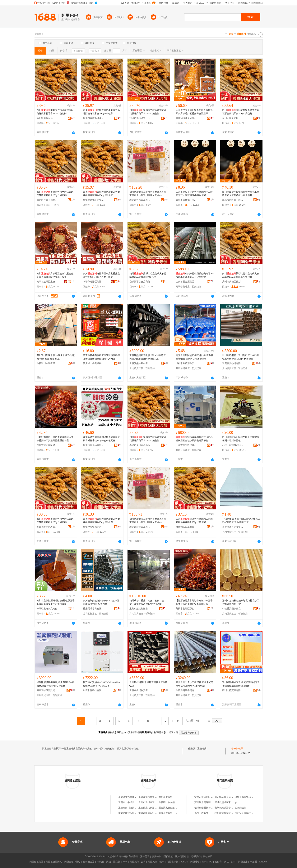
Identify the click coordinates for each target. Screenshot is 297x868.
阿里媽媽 (152, 862)
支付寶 (218, 862)
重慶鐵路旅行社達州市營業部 (153, 813)
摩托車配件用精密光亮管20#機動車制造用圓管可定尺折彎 (195, 275)
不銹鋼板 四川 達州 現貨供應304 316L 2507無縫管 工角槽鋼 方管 (241, 521)
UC (211, 862)
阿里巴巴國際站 (54, 862)
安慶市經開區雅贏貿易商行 (47, 527)
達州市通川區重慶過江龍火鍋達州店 (157, 802)
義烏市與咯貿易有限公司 (140, 200)
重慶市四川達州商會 (129, 808)
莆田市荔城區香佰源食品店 (186, 609)
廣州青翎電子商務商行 (94, 200)
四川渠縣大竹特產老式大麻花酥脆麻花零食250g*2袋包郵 (55, 112)
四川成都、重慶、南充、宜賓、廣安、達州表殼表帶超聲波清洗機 (147, 602)
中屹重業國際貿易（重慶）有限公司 (233, 609)
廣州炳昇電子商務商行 (47, 200)
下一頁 (175, 721)
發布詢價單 (237, 749)
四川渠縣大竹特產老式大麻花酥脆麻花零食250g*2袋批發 (101, 521)
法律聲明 (145, 857)
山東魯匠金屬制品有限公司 (186, 282)
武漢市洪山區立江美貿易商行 (140, 118)
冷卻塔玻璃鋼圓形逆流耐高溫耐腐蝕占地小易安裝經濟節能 (194, 439)
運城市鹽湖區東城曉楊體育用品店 (232, 802)
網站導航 (208, 857)
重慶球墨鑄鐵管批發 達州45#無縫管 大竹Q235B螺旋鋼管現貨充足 (148, 357)
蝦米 (162, 862)
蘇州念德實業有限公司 (233, 690)
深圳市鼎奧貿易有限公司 (247, 797)
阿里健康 (243, 862)
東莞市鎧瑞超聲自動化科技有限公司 (140, 609)
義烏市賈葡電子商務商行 (186, 200)
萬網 (204, 862)
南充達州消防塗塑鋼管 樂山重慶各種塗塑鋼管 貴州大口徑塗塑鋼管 (195, 357)
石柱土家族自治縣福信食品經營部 (233, 445)
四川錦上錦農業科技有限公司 (94, 363)
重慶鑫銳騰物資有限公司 (140, 690)
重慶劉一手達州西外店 (130, 802)
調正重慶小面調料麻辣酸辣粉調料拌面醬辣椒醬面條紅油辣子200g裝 (101, 357)
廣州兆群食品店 (45, 118)
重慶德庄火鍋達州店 (149, 808)
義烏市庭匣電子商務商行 (233, 200)
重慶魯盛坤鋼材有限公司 (140, 363)
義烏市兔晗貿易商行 (140, 445)
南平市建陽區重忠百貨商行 (47, 282)
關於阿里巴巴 (182, 857)
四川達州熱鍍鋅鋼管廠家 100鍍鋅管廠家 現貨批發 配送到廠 (101, 602)
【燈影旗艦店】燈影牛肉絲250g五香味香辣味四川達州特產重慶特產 (55, 439)
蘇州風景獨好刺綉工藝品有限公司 (212, 802)
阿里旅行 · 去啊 (138, 862)
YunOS (184, 862)
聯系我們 (196, 857)
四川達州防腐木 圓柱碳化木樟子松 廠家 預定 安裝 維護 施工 (56, 357)
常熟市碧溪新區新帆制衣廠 (208, 797)
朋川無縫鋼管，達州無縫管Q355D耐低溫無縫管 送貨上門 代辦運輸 (241, 357)
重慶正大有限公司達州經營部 (174, 813)
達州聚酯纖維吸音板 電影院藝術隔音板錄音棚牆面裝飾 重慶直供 (241, 684)
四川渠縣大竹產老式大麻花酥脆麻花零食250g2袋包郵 (148, 275)
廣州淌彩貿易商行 (185, 527)
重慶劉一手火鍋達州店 (170, 802)
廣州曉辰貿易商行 (92, 527)
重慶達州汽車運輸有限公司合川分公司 (158, 797)
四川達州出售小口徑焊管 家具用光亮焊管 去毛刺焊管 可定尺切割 (195, 684)
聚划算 (117, 862)
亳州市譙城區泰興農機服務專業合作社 (234, 808)
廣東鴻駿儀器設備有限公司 (47, 690)
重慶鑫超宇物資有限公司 (186, 690)
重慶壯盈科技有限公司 (94, 690)
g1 (236, 802)
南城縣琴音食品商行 (140, 282)
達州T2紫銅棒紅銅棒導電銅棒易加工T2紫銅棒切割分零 (241, 602)
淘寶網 (100, 862)
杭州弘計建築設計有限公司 (248, 813)
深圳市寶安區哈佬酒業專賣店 (47, 445)
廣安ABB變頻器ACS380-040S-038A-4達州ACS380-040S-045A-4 (102, 684)
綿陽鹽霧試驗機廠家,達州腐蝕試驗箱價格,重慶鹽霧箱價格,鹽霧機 (55, 684)
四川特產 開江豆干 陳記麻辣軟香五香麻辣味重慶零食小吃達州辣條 (56, 602)
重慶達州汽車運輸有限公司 (132, 797)
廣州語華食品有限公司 (94, 445)
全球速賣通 (89, 862)
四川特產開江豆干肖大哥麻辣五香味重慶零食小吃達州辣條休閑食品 (148, 194)
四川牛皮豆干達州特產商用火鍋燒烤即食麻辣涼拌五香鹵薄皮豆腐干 (194, 112)
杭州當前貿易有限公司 (226, 813)
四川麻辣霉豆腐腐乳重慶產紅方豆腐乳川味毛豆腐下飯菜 (55, 275)
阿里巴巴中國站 (72, 862)
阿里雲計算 (172, 862)
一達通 (253, 862)
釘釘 (234, 862)
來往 (226, 862)
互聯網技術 (240, 808)
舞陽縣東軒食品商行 (47, 609)
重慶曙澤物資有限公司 (94, 609)
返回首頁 (173, 732)
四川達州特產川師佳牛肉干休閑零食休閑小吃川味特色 (241, 439)
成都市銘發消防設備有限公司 (186, 363)
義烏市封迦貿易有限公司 (140, 527)
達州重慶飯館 (165, 797)
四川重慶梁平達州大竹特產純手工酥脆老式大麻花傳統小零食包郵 (194, 194)
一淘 (125, 862)
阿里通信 (195, 862)
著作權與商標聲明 (128, 857)
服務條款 (156, 857)
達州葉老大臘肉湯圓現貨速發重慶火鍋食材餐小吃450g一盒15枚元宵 (101, 439)
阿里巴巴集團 (36, 862)
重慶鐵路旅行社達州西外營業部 (134, 813)
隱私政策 (168, 857)
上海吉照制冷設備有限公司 (186, 445)
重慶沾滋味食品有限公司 (186, 118)
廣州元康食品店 (230, 118)
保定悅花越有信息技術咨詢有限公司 (233, 797)
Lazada (263, 862)
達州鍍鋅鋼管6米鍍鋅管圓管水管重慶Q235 (148, 684)
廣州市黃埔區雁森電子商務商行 (94, 118)
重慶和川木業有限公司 (47, 363)
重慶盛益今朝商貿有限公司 (233, 527)
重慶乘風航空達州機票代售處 (174, 808)
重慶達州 (202, 749)
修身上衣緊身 (201, 813)
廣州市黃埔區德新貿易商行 (233, 282)
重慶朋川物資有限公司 (233, 363)
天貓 (109, 862)
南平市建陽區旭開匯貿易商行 (94, 282)
